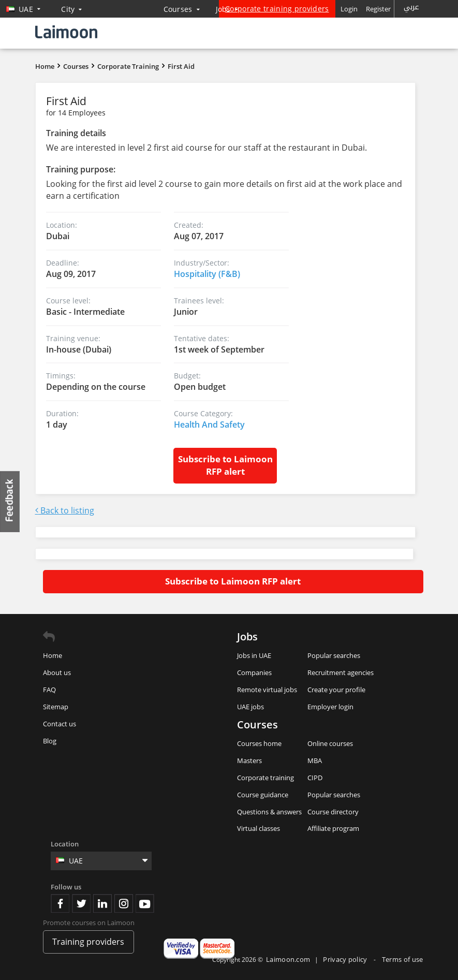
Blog (50, 741)
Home (45, 66)
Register (378, 9)
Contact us (60, 724)
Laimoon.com (288, 959)
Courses (182, 9)
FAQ (49, 690)
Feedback (10, 501)
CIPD (315, 778)
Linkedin (102, 903)
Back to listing (65, 510)
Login (349, 9)
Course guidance (263, 795)
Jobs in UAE (254, 655)
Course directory (333, 812)
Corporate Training (128, 66)
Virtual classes (258, 828)
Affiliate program (333, 828)
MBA (315, 760)
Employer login (330, 707)
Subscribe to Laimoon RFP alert (225, 465)
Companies (254, 672)
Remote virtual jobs (267, 690)
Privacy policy (346, 959)
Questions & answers (269, 812)
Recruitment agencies (341, 672)
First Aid (181, 66)
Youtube (145, 903)
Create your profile (336, 690)
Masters (249, 760)
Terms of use (403, 959)
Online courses (330, 743)
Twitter (81, 903)
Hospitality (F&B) (207, 274)
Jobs (227, 9)
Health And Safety (209, 425)
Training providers (88, 942)
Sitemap (56, 707)
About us (57, 672)
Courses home (259, 743)
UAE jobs (250, 707)
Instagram (124, 903)
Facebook (60, 903)
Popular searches (334, 655)
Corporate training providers (277, 9)
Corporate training (265, 778)
